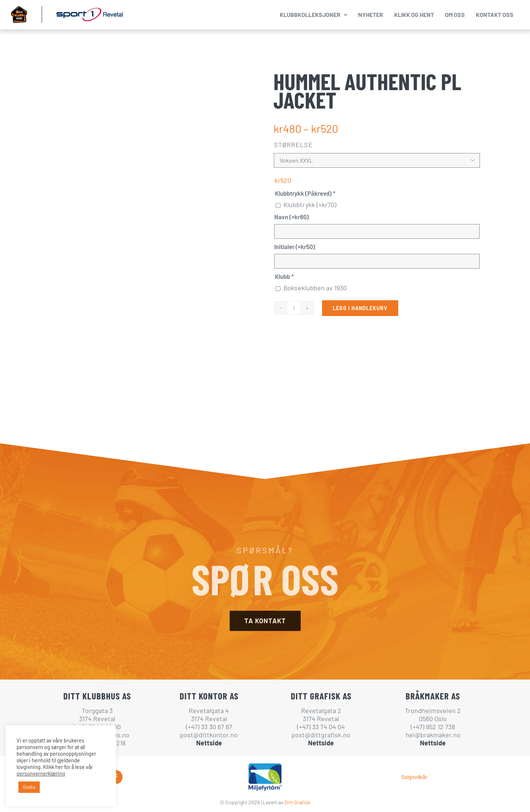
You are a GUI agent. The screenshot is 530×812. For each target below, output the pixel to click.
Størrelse (293, 145)
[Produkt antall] (294, 308)
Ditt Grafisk (297, 802)
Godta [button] (29, 787)
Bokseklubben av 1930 (315, 288)
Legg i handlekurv (360, 308)
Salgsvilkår (414, 777)
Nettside (209, 743)
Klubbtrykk (310, 205)
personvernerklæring (41, 773)
